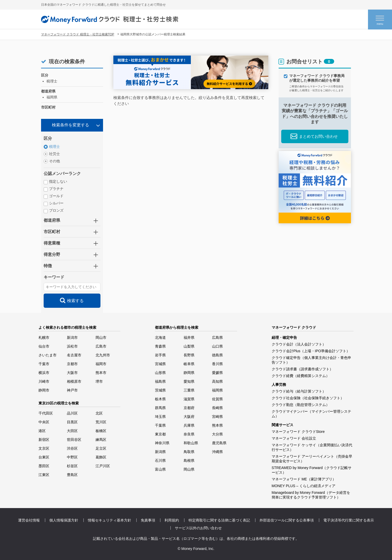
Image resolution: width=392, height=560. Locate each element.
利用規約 (172, 520)
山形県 (160, 373)
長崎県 (217, 408)
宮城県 (160, 364)
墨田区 (44, 466)
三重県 (189, 390)
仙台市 (44, 346)
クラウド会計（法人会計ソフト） (299, 344)
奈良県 (189, 434)
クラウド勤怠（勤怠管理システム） (301, 405)
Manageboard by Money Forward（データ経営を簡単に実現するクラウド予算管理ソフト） (311, 495)
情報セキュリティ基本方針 (109, 520)
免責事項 (148, 520)
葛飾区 (101, 457)
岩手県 (160, 355)
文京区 (44, 448)
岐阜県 (189, 364)
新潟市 (72, 337)
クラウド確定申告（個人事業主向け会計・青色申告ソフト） (311, 360)
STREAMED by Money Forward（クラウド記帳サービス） (312, 470)
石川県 (160, 461)
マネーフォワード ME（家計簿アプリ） (304, 479)
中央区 (44, 422)
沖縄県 (217, 452)
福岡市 (101, 364)
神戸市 (72, 390)
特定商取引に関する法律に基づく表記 (219, 520)
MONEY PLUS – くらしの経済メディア (304, 486)
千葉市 (44, 364)
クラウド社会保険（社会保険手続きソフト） (308, 398)
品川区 (72, 413)
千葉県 (160, 425)
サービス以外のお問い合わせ (198, 528)
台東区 (44, 457)
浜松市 (72, 346)
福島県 (160, 381)
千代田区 (46, 413)
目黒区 (72, 422)
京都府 (189, 408)
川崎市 (44, 381)
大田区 (72, 431)
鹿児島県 (219, 443)
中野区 (72, 457)
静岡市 (44, 390)
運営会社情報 (29, 520)
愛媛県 (217, 373)
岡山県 (189, 469)
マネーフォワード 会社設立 (294, 438)
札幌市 (44, 337)
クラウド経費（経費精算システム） (301, 376)
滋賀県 (189, 399)
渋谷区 (72, 448)
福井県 (189, 337)
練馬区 (101, 440)
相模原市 (74, 381)
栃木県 (160, 399)
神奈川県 (162, 443)
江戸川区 (103, 466)
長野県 (189, 355)
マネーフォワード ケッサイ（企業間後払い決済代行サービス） (312, 447)
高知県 (217, 381)
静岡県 (189, 373)
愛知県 (189, 381)
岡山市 (101, 337)
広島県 (217, 337)
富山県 (160, 469)
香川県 (217, 364)
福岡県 (217, 390)
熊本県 (217, 425)
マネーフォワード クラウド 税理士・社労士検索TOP (78, 34)
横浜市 (44, 373)
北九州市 (103, 355)
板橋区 (101, 431)
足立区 (101, 448)
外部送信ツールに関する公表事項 (287, 520)
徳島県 (217, 355)
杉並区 (72, 466)
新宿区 (44, 440)
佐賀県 (217, 399)
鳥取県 (189, 452)
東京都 (160, 434)
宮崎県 (217, 417)
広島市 (101, 346)
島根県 (189, 461)
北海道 (160, 337)
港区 (42, 431)
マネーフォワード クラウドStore (298, 432)
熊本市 (101, 373)
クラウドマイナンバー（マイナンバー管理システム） (311, 414)
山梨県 (189, 346)
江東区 (44, 475)
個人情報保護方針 (64, 520)
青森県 (160, 346)
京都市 (72, 364)
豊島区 (72, 475)
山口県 (217, 346)
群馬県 (160, 408)
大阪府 (189, 417)
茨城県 (160, 390)
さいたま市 (48, 355)
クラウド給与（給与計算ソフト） (299, 391)
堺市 (99, 381)
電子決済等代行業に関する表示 (349, 520)
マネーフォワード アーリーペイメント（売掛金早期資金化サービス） (312, 459)
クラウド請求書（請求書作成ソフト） (302, 369)
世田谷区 (74, 440)
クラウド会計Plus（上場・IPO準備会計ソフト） (311, 351)
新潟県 (160, 452)
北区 (99, 413)
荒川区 (101, 422)
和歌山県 (191, 443)
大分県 (217, 434)
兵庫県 (189, 425)
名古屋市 (74, 355)
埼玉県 (160, 417)
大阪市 (72, 373)
